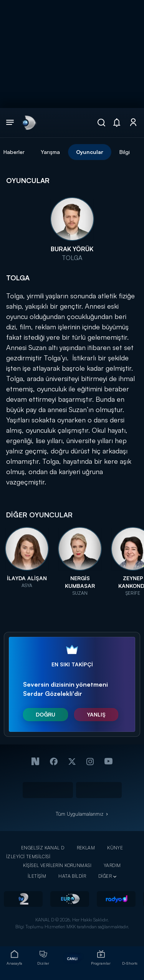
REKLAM (86, 848)
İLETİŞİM (37, 876)
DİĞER (105, 876)
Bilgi (125, 152)
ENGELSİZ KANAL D (43, 848)
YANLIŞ (96, 714)
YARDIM (112, 865)
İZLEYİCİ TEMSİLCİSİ (28, 856)
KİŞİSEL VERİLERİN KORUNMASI (57, 865)
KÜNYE (115, 848)
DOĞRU (46, 714)
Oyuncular (90, 152)
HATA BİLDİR (72, 876)
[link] (28, 123)
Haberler (14, 152)
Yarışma (50, 152)
